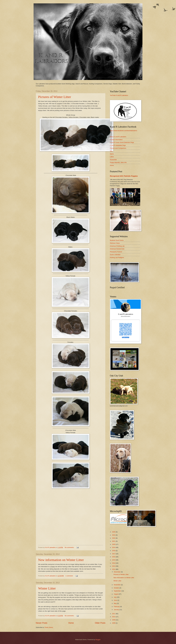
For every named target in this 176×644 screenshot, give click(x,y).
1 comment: (70, 576)
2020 (114, 544)
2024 (114, 535)
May (115, 603)
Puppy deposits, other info (118, 162)
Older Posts (100, 623)
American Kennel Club (117, 249)
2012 (114, 569)
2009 (114, 620)
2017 (114, 554)
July (115, 597)
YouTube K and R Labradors (119, 95)
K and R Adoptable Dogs (118, 145)
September (118, 591)
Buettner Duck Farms (117, 240)
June (116, 600)
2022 (114, 538)
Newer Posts (42, 623)
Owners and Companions (118, 148)
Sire (111, 151)
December (117, 572)
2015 (114, 560)
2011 (114, 614)
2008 (114, 623)
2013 (114, 566)
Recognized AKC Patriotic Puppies (124, 176)
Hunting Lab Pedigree (117, 258)
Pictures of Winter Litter (55, 97)
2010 (114, 617)
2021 (114, 541)
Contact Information (116, 140)
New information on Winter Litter (61, 560)
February (117, 607)
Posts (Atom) (49, 627)
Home (71, 623)
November (117, 585)
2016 (114, 557)
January (117, 610)
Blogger (98, 640)
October (117, 588)
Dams (112, 154)
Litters (112, 157)
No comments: (70, 547)
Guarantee (113, 160)
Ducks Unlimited (115, 255)
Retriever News (115, 243)
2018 (114, 551)
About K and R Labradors (118, 137)
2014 (114, 563)
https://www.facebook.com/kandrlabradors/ (124, 131)
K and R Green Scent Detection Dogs (122, 142)
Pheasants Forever (116, 252)
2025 (114, 532)
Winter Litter (47, 588)
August (116, 594)
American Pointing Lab (117, 246)
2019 (114, 547)
